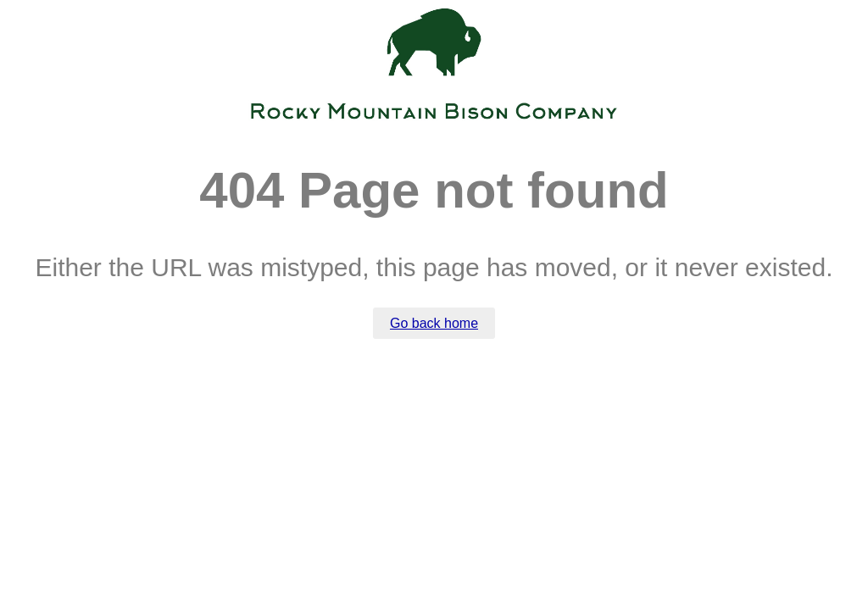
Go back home (434, 323)
